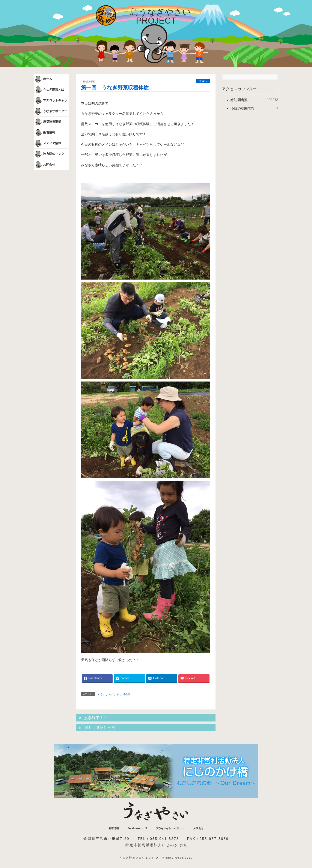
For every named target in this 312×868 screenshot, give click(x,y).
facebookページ (137, 828)
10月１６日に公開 (100, 728)
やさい (203, 81)
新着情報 (45, 133)
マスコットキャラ (51, 100)
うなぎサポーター (51, 111)
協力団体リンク (49, 154)
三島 (156, 16)
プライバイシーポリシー (170, 828)
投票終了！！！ (98, 718)
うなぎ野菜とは (49, 90)
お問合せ (45, 165)
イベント (114, 694)
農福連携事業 (48, 122)
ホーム (43, 79)
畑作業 (127, 694)
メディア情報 (48, 143)
